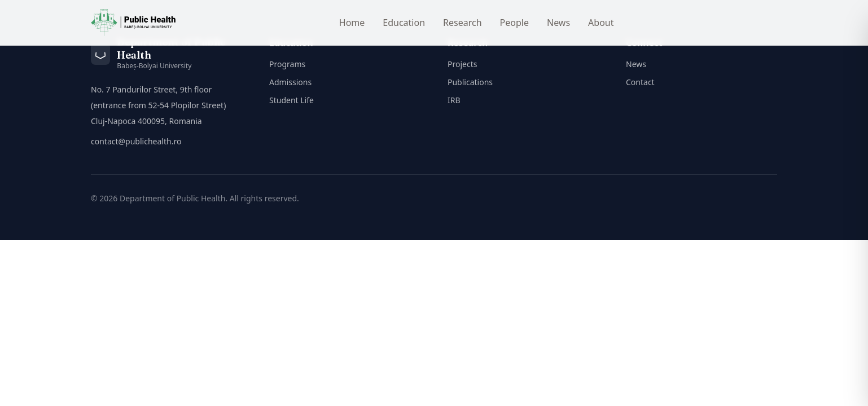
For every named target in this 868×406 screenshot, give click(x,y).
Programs (287, 64)
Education (404, 23)
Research (463, 23)
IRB (454, 100)
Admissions (290, 82)
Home (352, 23)
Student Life (291, 100)
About (601, 23)
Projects (462, 64)
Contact (640, 82)
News (558, 23)
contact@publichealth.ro (136, 141)
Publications (470, 82)
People (514, 23)
